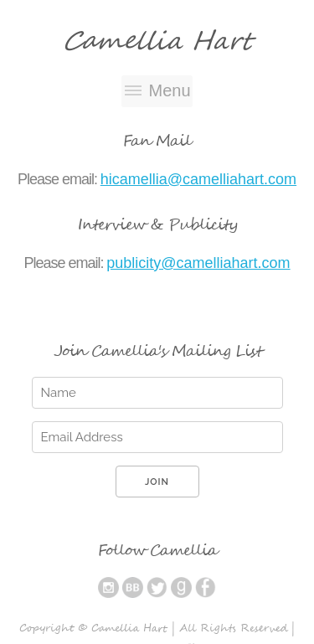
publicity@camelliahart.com (198, 263)
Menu (169, 90)
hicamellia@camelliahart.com (198, 179)
